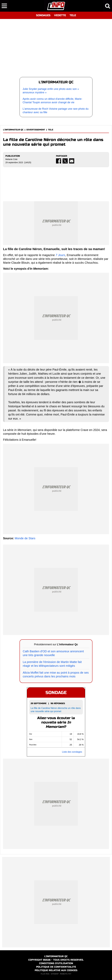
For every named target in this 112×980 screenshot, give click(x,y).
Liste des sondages (72, 752)
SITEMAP (55, 974)
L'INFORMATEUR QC (13, 130)
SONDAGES (43, 15)
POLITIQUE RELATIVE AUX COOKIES (56, 970)
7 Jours (60, 255)
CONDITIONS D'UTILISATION (56, 963)
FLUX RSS (45, 974)
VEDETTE (60, 15)
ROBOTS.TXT (66, 974)
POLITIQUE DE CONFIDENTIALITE (56, 967)
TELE (73, 15)
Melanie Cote (11, 159)
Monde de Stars (25, 538)
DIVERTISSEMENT (36, 130)
